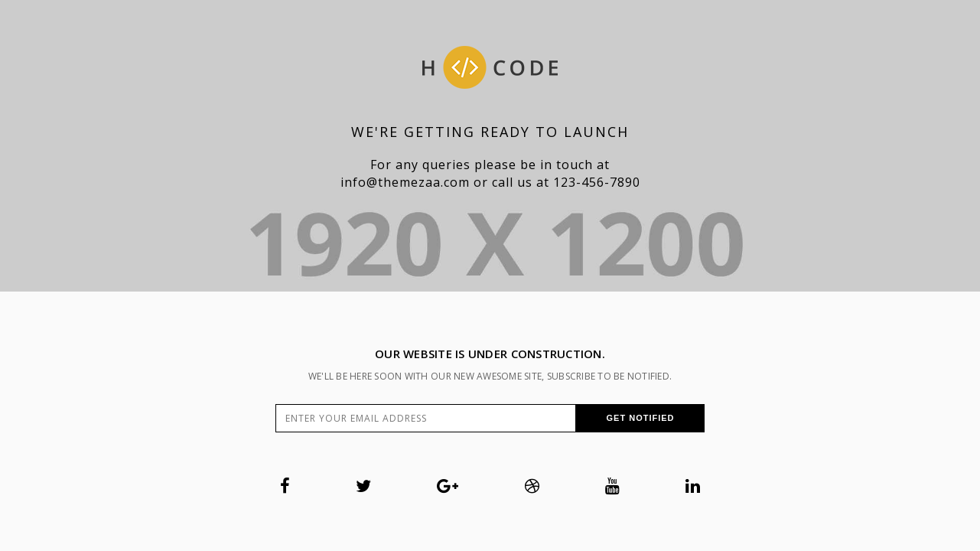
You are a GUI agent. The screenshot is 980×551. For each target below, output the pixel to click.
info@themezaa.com (405, 182)
